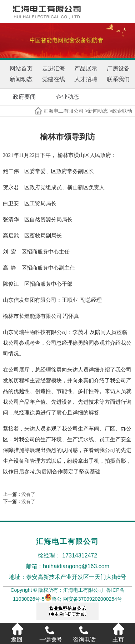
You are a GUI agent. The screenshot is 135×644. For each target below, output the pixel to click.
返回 (17, 633)
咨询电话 (84, 633)
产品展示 (86, 68)
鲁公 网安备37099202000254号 (83, 599)
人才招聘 (86, 79)
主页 (118, 633)
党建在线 (54, 79)
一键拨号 (51, 633)
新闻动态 (21, 79)
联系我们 (118, 79)
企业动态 (67, 97)
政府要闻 (24, 97)
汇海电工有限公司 (64, 111)
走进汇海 (54, 68)
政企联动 (122, 111)
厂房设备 (118, 68)
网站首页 (21, 68)
